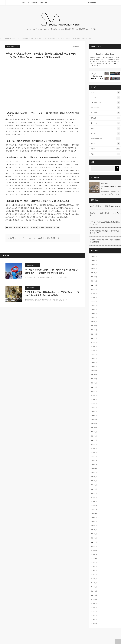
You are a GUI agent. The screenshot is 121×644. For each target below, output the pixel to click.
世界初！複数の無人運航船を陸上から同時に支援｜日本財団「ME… (105, 232)
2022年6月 (94, 444)
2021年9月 (94, 473)
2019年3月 (94, 583)
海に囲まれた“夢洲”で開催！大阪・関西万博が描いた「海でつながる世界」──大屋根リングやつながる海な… (52, 271)
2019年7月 (94, 571)
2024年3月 (94, 359)
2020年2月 (94, 542)
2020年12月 (94, 505)
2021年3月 (94, 493)
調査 (106, 154)
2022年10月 (94, 428)
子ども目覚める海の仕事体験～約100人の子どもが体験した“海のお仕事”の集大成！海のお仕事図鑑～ (52, 294)
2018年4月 (94, 611)
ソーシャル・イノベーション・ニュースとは (34, 3)
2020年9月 (94, 518)
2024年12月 (94, 326)
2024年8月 (94, 342)
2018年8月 (94, 603)
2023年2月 (94, 412)
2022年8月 (94, 436)
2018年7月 (94, 607)
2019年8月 (94, 567)
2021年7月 (94, 481)
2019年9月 (94, 563)
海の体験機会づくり (11, 38)
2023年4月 (94, 403)
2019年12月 (94, 550)
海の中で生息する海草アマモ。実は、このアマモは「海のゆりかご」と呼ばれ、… (111, 194)
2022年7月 (94, 440)
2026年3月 (94, 265)
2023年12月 (94, 371)
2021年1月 (94, 501)
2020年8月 (94, 522)
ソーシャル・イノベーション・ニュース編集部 (28, 238)
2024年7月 (94, 346)
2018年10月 (94, 599)
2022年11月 (94, 424)
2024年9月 (94, 338)
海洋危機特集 (92, 3)
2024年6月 (94, 350)
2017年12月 (94, 624)
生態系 (106, 149)
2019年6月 (94, 575)
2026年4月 (94, 261)
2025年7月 (94, 297)
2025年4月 (94, 310)
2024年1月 (94, 367)
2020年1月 (94, 546)
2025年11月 (94, 281)
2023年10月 (94, 379)
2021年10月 (94, 469)
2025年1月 (94, 322)
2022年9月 (94, 432)
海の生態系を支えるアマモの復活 (111, 188)
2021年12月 (94, 461)
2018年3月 (94, 616)
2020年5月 (94, 534)
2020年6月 (94, 530)
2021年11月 (94, 465)
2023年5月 (94, 399)
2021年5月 (94, 485)
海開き (106, 144)
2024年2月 (94, 363)
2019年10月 (94, 558)
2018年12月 (94, 591)
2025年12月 (94, 277)
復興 (106, 128)
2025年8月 (94, 293)
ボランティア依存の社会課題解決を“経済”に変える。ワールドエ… (106, 223)
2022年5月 (94, 448)
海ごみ (106, 133)
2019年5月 (94, 579)
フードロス (106, 113)
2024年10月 (94, 334)
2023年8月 (94, 387)
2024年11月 (94, 330)
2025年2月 (94, 318)
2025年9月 (94, 289)
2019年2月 (94, 587)
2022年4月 (94, 452)
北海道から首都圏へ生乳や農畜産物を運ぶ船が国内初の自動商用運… (105, 241)
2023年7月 (94, 391)
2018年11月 (94, 595)
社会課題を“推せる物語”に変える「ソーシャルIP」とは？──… (105, 214)
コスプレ (106, 97)
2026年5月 (94, 257)
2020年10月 (94, 514)
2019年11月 (94, 554)
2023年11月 (94, 375)
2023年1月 (94, 416)
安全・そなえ (106, 123)
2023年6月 (94, 395)
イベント (106, 92)
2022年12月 (94, 420)
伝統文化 (106, 118)
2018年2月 (94, 620)
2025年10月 (94, 285)
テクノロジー (106, 108)
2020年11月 (94, 509)
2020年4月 (94, 538)
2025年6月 (94, 301)
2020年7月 (94, 526)
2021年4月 (94, 489)
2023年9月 (94, 383)
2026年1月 (94, 273)
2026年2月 (94, 269)
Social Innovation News (105, 54)
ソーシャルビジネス (106, 103)
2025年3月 (94, 314)
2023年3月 (94, 408)
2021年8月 (94, 477)
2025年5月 (94, 306)
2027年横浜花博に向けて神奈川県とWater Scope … (105, 206)
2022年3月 (94, 456)
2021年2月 (94, 497)
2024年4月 (94, 354)
